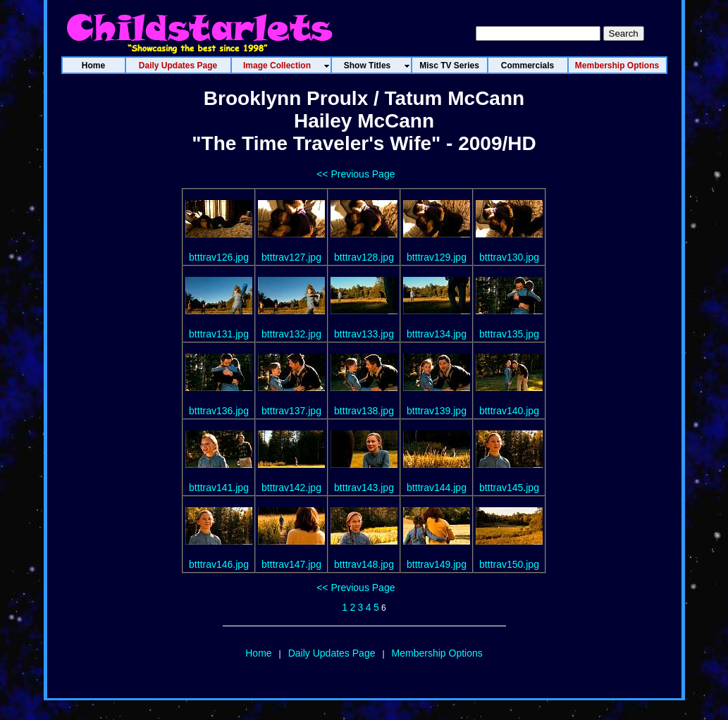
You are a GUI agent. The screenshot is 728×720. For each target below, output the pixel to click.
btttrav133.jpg (364, 334)
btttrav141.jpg (219, 488)
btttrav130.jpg (509, 257)
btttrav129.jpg (437, 257)
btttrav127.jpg (291, 257)
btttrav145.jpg (509, 488)
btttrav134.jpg (437, 334)
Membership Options (437, 653)
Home (258, 653)
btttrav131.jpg (219, 334)
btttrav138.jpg (364, 411)
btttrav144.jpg (437, 488)
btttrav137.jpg (291, 411)
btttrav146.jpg (219, 564)
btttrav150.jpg (509, 564)
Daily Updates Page (332, 653)
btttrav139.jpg (437, 411)
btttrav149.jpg (437, 564)
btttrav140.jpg (509, 411)
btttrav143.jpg (364, 488)
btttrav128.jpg (364, 257)
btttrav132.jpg (291, 334)
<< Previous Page (356, 174)
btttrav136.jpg (219, 411)
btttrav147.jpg (291, 564)
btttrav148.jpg (364, 564)
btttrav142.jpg (291, 488)
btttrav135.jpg (509, 334)
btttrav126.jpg (219, 257)
